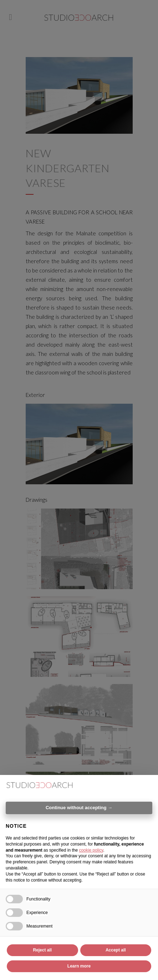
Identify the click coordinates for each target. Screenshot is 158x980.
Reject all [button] (42, 950)
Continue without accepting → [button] (79, 808)
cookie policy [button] (91, 850)
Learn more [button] (79, 966)
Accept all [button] (116, 950)
